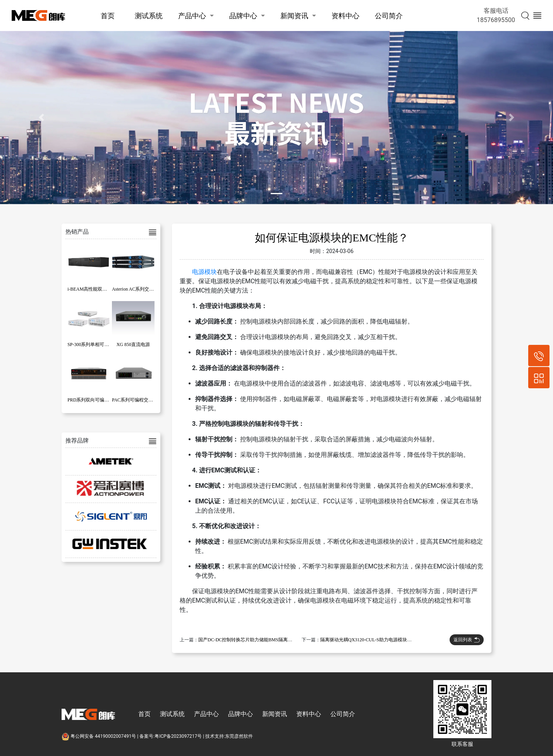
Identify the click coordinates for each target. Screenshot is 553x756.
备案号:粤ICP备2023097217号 (171, 736)
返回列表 (467, 640)
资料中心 (345, 16)
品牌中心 (243, 16)
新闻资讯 (294, 16)
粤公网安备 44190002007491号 (99, 736)
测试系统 (149, 16)
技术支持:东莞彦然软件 (229, 736)
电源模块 (204, 272)
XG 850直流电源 (133, 344)
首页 (108, 16)
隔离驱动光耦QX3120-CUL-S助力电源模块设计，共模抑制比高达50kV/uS (395, 640)
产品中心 (192, 16)
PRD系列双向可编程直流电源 (97, 400)
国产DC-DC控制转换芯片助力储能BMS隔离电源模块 (252, 640)
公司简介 (389, 16)
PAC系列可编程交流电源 (137, 400)
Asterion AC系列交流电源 (137, 289)
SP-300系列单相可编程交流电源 (100, 344)
